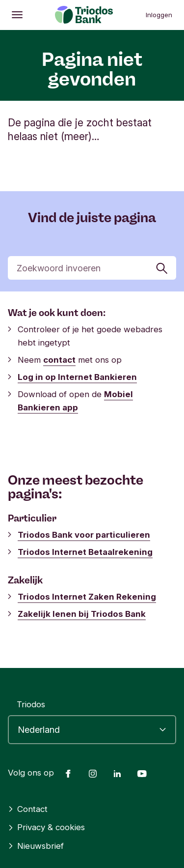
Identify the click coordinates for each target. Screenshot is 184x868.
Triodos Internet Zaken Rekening (87, 597)
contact (59, 360)
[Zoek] (92, 268)
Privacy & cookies (46, 827)
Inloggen (159, 15)
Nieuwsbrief (36, 846)
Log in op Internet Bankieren (77, 377)
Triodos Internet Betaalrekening (85, 552)
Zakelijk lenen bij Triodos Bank (82, 614)
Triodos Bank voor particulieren (84, 535)
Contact (28, 809)
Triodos (31, 704)
